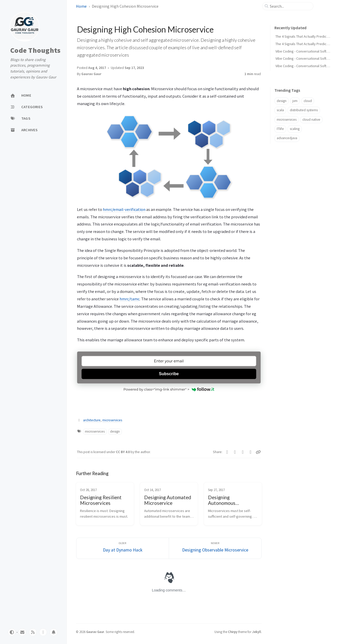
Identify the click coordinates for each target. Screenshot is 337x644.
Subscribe (169, 374)
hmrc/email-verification (124, 209)
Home (81, 6)
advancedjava (287, 138)
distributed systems (304, 110)
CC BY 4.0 (123, 452)
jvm (295, 101)
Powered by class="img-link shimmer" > (169, 389)
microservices (112, 420)
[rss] (33, 632)
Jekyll (257, 632)
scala (280, 110)
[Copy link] (258, 452)
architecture (92, 420)
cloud (308, 101)
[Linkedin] (251, 452)
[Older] (123, 548)
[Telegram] (243, 452)
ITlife (280, 129)
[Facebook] (235, 452)
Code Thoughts (35, 50)
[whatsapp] (43, 632)
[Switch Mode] (12, 632)
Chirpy (233, 632)
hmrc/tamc (130, 299)
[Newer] (215, 548)
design (115, 431)
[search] (290, 6)
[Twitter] (227, 452)
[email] (22, 632)
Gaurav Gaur (91, 74)
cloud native (311, 120)
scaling (295, 129)
